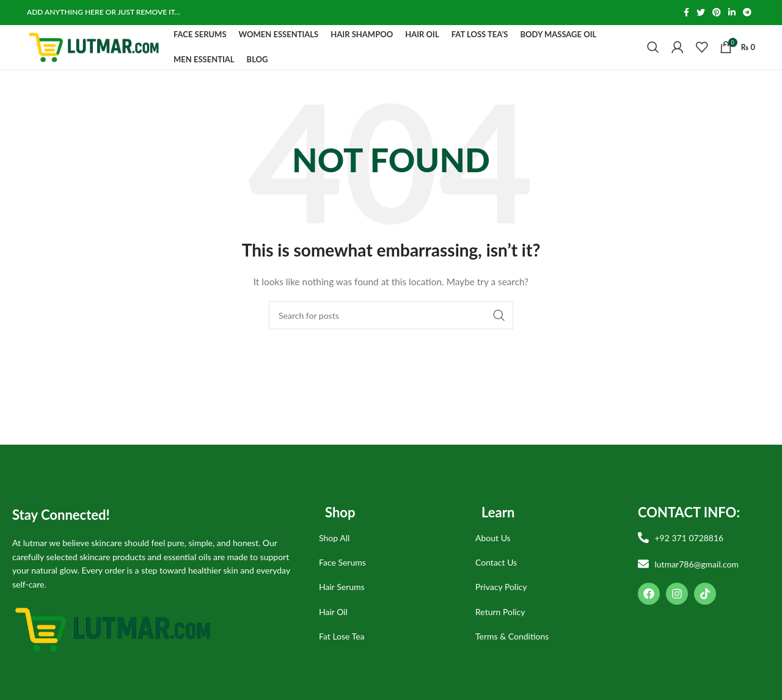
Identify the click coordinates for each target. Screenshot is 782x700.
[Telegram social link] (747, 13)
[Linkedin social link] (732, 13)
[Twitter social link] (701, 13)
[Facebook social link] (686, 13)
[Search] (653, 57)
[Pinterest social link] (717, 13)
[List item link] (388, 558)
